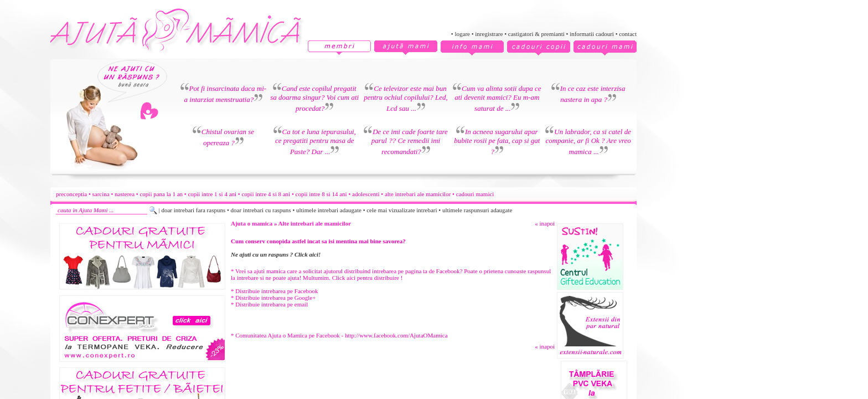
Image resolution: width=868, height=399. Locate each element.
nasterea (125, 194)
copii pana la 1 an (161, 194)
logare (462, 34)
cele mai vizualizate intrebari (402, 210)
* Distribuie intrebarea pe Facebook (275, 291)
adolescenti (366, 194)
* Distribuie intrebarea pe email (269, 304)
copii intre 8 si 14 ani (321, 194)
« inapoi (545, 223)
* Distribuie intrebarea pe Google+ (273, 298)
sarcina (101, 194)
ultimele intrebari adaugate (329, 210)
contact (628, 34)
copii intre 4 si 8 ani (266, 194)
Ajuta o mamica (252, 223)
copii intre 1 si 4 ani (212, 194)
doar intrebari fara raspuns (193, 210)
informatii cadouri (592, 34)
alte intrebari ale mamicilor (418, 194)
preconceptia (71, 194)
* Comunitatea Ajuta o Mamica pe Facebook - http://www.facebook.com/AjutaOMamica (339, 335)
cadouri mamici (475, 194)
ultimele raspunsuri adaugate (477, 210)
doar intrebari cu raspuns (261, 210)
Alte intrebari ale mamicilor (315, 223)
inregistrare (489, 34)
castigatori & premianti (536, 34)
